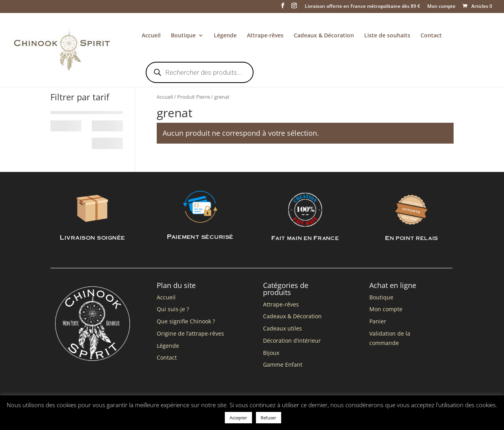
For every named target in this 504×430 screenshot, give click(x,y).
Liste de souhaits (387, 36)
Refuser (269, 418)
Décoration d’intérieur (292, 340)
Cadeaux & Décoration (324, 36)
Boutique (183, 36)
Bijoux (271, 353)
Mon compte (441, 7)
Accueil (151, 36)
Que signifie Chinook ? (186, 321)
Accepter (238, 418)
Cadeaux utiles (283, 328)
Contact (431, 36)
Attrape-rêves (265, 36)
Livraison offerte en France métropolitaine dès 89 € (362, 7)
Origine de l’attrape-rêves (190, 333)
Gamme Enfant (283, 364)
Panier (378, 321)
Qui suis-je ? (173, 309)
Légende (225, 36)
